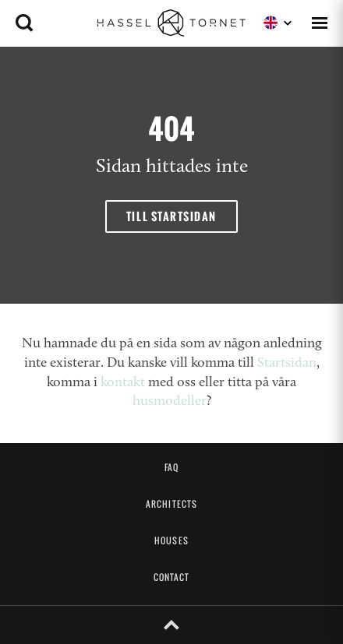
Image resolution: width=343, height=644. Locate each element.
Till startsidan (171, 216)
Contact (172, 577)
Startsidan (287, 363)
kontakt (123, 383)
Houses (171, 540)
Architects (171, 504)
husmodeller (170, 401)
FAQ (171, 467)
